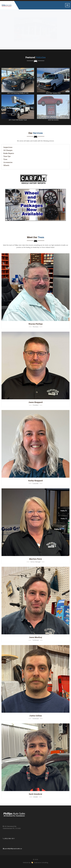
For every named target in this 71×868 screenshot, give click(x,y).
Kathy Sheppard (35, 481)
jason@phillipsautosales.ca (13, 849)
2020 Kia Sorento (53, 120)
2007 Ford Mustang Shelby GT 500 (18, 93)
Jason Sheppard (36, 402)
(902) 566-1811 (10, 838)
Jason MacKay (36, 637)
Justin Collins (36, 716)
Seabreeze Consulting (40, 862)
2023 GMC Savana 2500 (53, 93)
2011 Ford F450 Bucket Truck (18, 120)
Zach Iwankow (36, 794)
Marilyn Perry (35, 559)
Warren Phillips (35, 324)
